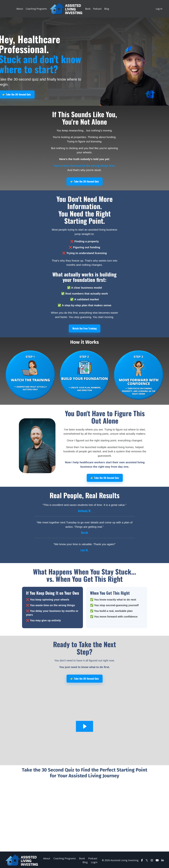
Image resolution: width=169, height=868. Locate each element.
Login (94, 861)
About (17, 9)
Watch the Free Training (84, 328)
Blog (107, 9)
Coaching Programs (35, 9)
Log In (159, 9)
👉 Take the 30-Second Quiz (84, 181)
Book (87, 9)
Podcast (97, 9)
